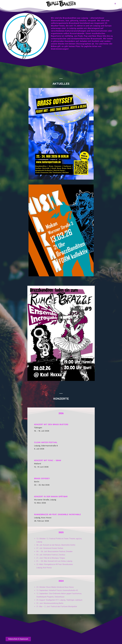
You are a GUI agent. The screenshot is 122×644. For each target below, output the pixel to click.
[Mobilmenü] (115, 4)
